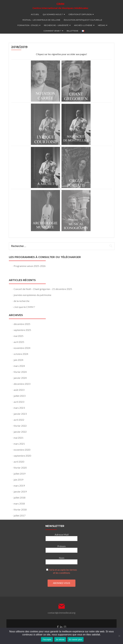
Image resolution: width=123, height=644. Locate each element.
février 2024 (20, 372)
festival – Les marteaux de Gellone (41, 20)
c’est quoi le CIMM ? (24, 307)
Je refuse (60, 639)
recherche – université (56, 25)
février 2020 (20, 468)
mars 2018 (19, 503)
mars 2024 (19, 366)
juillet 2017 (20, 515)
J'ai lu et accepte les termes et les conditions (63, 571)
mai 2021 (19, 438)
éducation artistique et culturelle (83, 20)
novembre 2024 (22, 348)
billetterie (73, 31)
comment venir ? (52, 31)
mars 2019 (19, 486)
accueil (35, 14)
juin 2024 (18, 360)
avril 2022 (19, 420)
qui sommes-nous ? (53, 14)
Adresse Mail (62, 534)
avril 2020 (19, 462)
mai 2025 (19, 336)
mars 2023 (19, 408)
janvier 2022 (20, 432)
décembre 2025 (22, 324)
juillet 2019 (20, 474)
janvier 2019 (20, 492)
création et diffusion (80, 14)
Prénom (61, 546)
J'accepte (47, 639)
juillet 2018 (20, 498)
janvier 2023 (20, 414)
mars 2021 (19, 444)
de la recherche (21, 301)
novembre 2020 (22, 450)
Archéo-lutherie (83, 25)
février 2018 (20, 509)
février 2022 (20, 426)
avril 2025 (19, 342)
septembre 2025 (22, 330)
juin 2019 (18, 480)
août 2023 (19, 390)
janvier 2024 (20, 378)
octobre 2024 (21, 354)
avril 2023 (19, 402)
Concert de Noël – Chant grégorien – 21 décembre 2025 (43, 289)
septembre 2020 (22, 456)
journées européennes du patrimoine (32, 295)
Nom (62, 558)
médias (102, 25)
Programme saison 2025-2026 (30, 266)
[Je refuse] (119, 636)
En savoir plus (75, 639)
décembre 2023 (22, 384)
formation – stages (28, 25)
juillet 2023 (20, 396)
